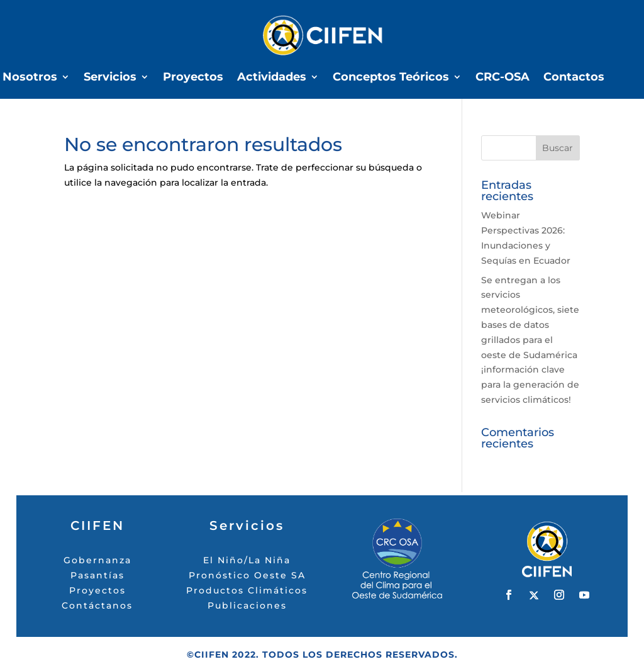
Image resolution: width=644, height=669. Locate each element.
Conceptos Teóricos (391, 78)
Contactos (574, 78)
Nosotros (30, 78)
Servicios (110, 78)
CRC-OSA (502, 78)
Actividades (272, 78)
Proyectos (193, 78)
